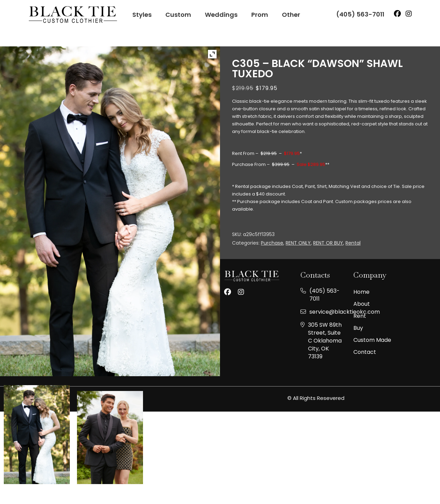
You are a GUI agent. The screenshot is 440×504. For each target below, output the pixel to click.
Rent (360, 316)
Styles (142, 15)
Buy (358, 328)
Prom (260, 15)
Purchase (272, 243)
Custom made (372, 340)
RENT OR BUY (328, 243)
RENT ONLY (298, 243)
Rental (353, 243)
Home (361, 292)
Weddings (221, 15)
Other (291, 15)
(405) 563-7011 (360, 14)
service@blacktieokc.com (345, 312)
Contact (365, 352)
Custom (178, 15)
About (362, 304)
